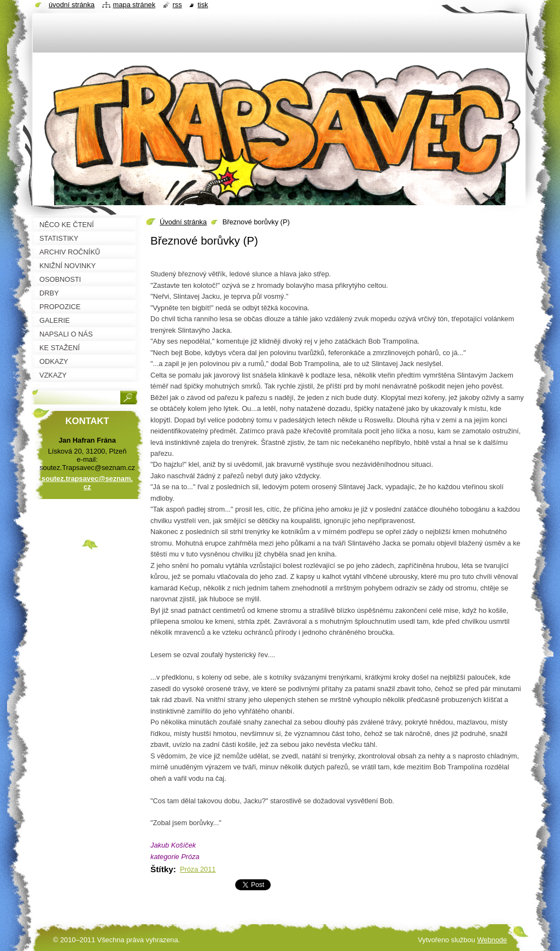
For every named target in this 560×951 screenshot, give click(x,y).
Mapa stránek (135, 5)
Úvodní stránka (183, 222)
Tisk (203, 5)
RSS (177, 5)
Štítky (162, 869)
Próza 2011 (198, 869)
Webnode (492, 940)
